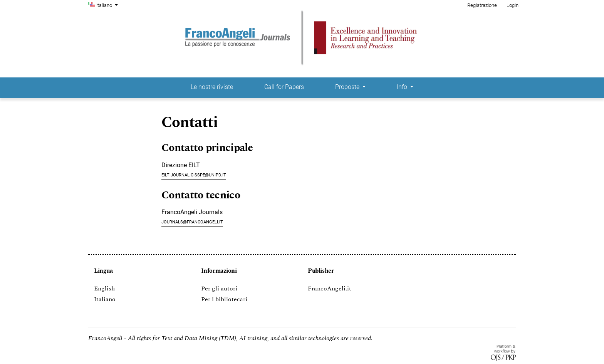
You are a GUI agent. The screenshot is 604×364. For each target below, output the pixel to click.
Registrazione (482, 5)
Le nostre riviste (212, 87)
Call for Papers (284, 87)
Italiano (108, 5)
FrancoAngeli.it (330, 289)
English (104, 289)
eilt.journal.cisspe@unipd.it (194, 174)
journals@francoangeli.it (192, 221)
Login (513, 5)
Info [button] (403, 87)
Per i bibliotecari (224, 299)
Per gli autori (219, 289)
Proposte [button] (348, 87)
